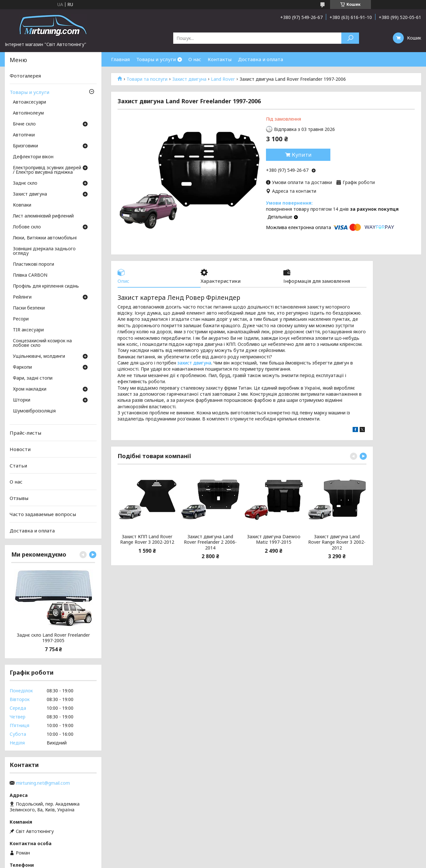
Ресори (21, 319)
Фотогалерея (25, 76)
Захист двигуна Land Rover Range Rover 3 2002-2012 (337, 542)
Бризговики (25, 146)
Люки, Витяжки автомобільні (45, 238)
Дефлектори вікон (33, 157)
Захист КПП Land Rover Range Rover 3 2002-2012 (147, 539)
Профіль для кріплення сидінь (46, 286)
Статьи (18, 465)
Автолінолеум (28, 113)
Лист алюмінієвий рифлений (43, 216)
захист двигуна (194, 363)
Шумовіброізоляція (34, 411)
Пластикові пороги (33, 264)
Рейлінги (22, 297)
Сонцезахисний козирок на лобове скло (42, 343)
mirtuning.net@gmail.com (43, 783)
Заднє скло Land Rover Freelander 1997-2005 (53, 638)
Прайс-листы (25, 433)
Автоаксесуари (29, 102)
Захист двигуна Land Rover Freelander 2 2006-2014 (210, 542)
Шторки (22, 400)
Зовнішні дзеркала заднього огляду (44, 251)
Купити (302, 155)
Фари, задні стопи (33, 378)
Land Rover (223, 79)
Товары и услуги (156, 59)
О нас (195, 59)
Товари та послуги (147, 79)
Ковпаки (22, 205)
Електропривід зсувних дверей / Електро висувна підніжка (47, 170)
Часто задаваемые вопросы (43, 514)
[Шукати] (350, 38)
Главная (120, 59)
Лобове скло (27, 227)
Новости (20, 449)
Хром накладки (30, 389)
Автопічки (24, 135)
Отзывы (19, 498)
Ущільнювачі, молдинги (39, 356)
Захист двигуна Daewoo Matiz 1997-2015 (274, 539)
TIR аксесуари (28, 330)
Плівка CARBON (30, 275)
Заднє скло (25, 183)
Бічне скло (24, 124)
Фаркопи (22, 367)
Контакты (220, 59)
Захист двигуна (189, 79)
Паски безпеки (29, 308)
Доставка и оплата (260, 59)
